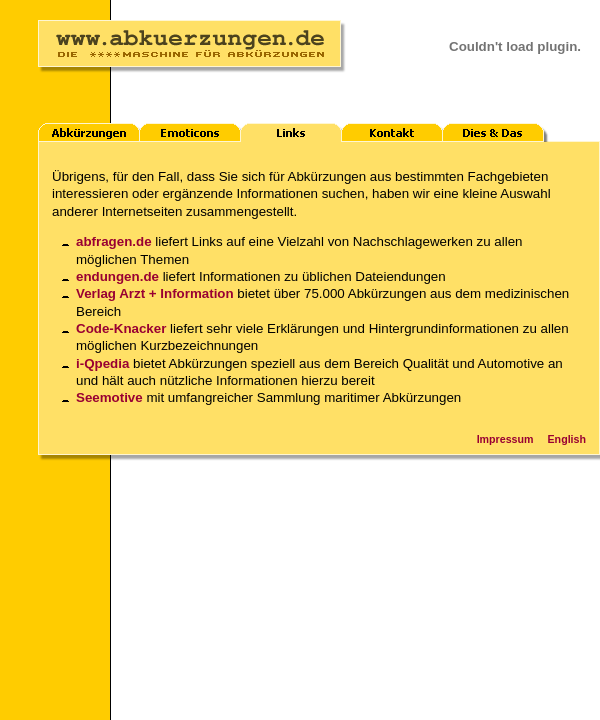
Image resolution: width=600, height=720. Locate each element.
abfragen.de (114, 241)
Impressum (505, 439)
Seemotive (109, 397)
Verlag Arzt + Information (155, 293)
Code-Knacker (121, 328)
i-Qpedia (102, 363)
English (567, 439)
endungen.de (117, 276)
